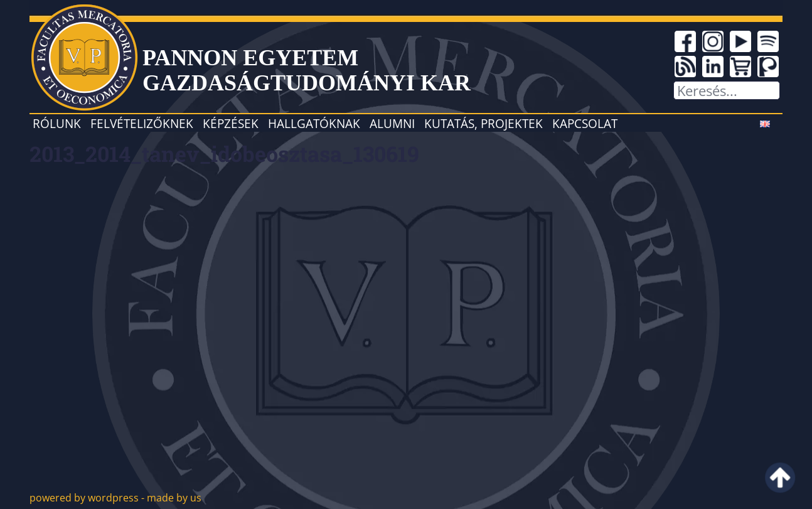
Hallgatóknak (314, 123)
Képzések (231, 123)
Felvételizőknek (142, 123)
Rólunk (57, 123)
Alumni (392, 123)
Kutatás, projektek (483, 123)
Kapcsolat (585, 123)
